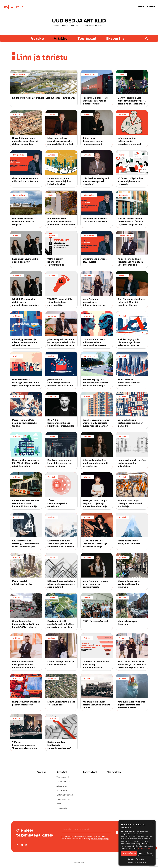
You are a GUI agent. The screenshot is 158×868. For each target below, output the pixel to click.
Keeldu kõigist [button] (146, 853)
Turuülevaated (63, 777)
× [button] (153, 823)
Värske (37, 38)
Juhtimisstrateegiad (65, 795)
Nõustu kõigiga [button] (129, 853)
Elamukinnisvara (63, 781)
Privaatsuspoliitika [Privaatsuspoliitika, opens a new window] (145, 849)
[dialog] (137, 843)
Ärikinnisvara (62, 786)
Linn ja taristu (62, 790)
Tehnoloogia (62, 808)
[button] (137, 859)
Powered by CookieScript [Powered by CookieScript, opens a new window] (137, 863)
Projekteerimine (63, 799)
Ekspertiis (115, 38)
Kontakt (151, 7)
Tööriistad (87, 38)
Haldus (59, 804)
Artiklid (61, 38)
